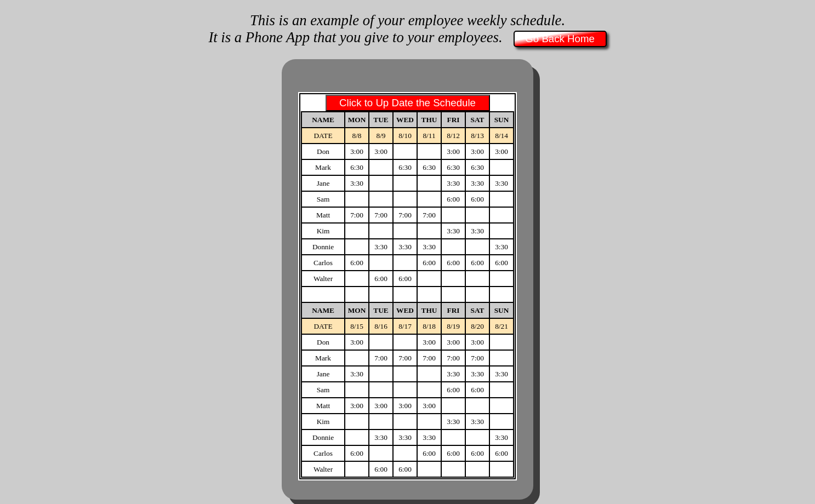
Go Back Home (560, 39)
